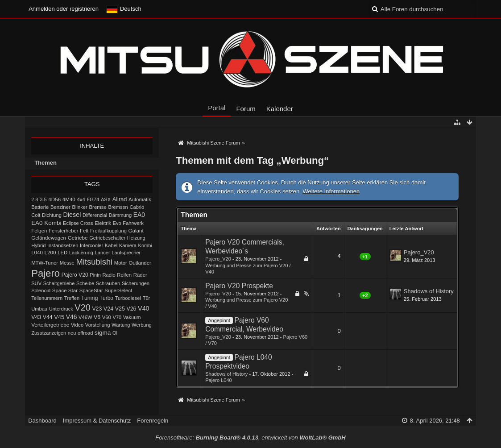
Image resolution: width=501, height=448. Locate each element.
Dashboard (42, 421)
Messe (67, 263)
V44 (48, 317)
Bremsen (118, 207)
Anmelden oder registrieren (64, 9)
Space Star (65, 290)
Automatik (140, 199)
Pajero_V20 (218, 259)
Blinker (79, 207)
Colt (36, 215)
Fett (84, 231)
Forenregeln (153, 421)
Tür (147, 298)
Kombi (145, 245)
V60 (107, 317)
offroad (85, 333)
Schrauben (108, 283)
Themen (46, 163)
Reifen (124, 275)
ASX (106, 199)
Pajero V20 (75, 275)
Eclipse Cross (78, 223)
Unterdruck (61, 309)
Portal (217, 108)
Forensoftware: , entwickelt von (250, 438)
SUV (36, 283)
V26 (131, 309)
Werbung (142, 325)
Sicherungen (136, 283)
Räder (140, 275)
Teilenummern (47, 298)
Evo (117, 223)
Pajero (46, 273)
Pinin (95, 275)
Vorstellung (98, 325)
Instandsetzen (63, 245)
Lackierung (81, 253)
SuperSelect (118, 290)
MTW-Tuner (45, 263)
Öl (115, 333)
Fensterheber (63, 231)
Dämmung (120, 215)
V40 (144, 308)
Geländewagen (49, 238)
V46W (85, 317)
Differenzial (95, 215)
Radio (109, 275)
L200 (50, 252)
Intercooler (91, 245)
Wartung (121, 325)
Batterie (40, 207)
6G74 (93, 199)
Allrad (120, 199)
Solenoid (41, 290)
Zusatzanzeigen (49, 333)
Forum (246, 109)
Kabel (111, 245)
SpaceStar (91, 290)
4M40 (69, 199)
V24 (108, 309)
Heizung (136, 238)
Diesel (72, 215)
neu (72, 333)
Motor (121, 263)
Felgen (39, 231)
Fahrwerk (133, 223)
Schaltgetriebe (59, 283)
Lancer (103, 253)
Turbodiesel (128, 298)
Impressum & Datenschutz (97, 421)
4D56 (54, 199)
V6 (97, 317)
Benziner (60, 207)
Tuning (90, 298)
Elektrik (103, 223)
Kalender (280, 109)
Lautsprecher (126, 253)
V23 (97, 309)
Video (77, 325)
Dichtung (52, 215)
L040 (37, 253)
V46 (72, 317)
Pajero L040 (219, 380)
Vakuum (132, 317)
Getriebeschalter (107, 238)
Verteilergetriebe (50, 325)
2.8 (35, 199)
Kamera (128, 245)
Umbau (39, 309)
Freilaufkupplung (108, 231)
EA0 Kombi (46, 223)
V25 (120, 309)
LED (62, 253)
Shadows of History (429, 291)
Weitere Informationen (331, 191)
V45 (59, 317)
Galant (136, 230)
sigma (103, 333)
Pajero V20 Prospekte (239, 286)
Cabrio (137, 207)
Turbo (106, 298)
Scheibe (85, 283)
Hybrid (38, 245)
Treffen (72, 298)
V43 (36, 317)
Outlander (140, 263)
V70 (117, 317)
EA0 (139, 215)
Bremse (98, 207)
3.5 (43, 199)
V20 (82, 307)
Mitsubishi (95, 262)
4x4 (81, 199)
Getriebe (78, 238)
